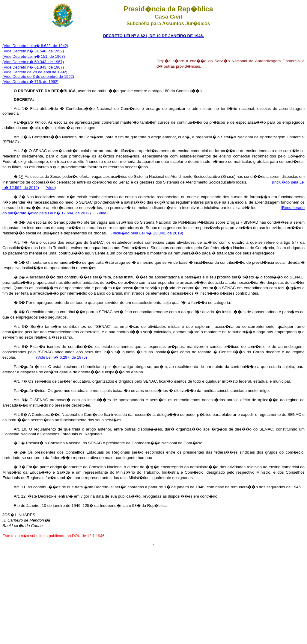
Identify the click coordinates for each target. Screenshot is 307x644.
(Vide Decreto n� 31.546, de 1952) (33, 51)
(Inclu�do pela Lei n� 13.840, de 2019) (147, 233)
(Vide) (51, 188)
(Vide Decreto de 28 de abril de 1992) (35, 72)
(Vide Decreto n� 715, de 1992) (30, 82)
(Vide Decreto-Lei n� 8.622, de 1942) (35, 46)
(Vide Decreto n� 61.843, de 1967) (33, 67)
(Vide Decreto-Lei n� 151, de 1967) (34, 56)
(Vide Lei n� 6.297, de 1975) (62, 357)
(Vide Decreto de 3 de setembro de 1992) (38, 76)
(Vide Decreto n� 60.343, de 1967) (33, 62)
